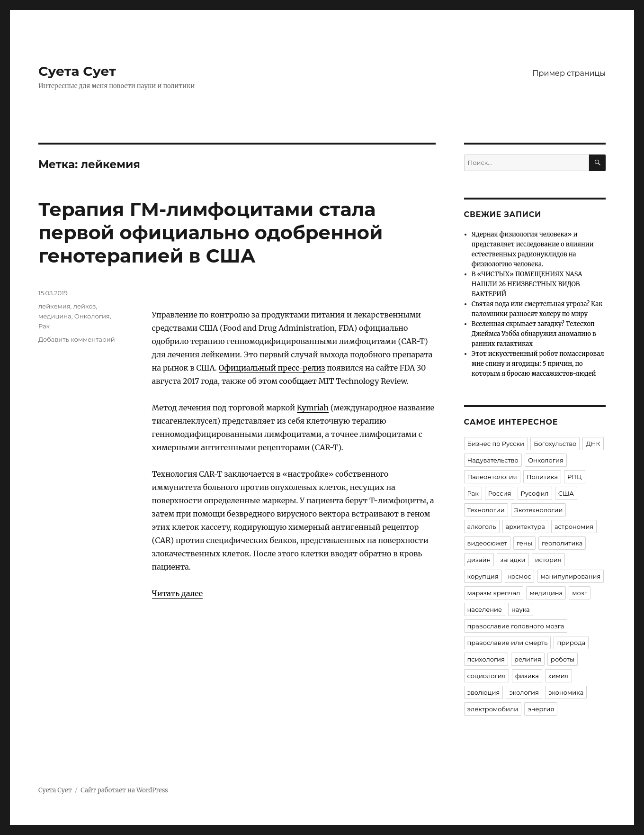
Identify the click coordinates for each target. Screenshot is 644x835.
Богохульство (555, 444)
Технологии (486, 510)
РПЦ (575, 477)
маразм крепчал (494, 593)
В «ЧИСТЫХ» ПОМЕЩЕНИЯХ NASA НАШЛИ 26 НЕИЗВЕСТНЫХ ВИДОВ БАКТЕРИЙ (527, 284)
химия (559, 676)
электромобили (493, 709)
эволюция (484, 692)
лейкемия (54, 306)
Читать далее (178, 593)
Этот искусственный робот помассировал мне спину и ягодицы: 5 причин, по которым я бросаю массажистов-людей (538, 364)
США (566, 493)
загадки (513, 560)
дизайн (479, 560)
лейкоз (85, 306)
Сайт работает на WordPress (124, 790)
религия (528, 659)
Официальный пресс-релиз (272, 368)
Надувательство (493, 460)
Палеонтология (492, 477)
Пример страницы (569, 73)
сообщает (298, 381)
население (485, 609)
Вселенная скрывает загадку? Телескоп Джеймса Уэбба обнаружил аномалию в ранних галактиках (534, 334)
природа (571, 643)
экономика (566, 692)
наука (521, 609)
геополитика (562, 543)
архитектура (525, 526)
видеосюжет (487, 543)
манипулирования (571, 576)
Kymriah (313, 408)
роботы (563, 659)
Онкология (92, 316)
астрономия (574, 526)
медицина (55, 316)
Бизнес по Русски (496, 444)
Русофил (535, 493)
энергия (541, 709)
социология (487, 676)
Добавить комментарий (77, 339)
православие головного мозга (516, 626)
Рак (44, 326)
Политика (542, 477)
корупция (483, 576)
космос (520, 576)
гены (524, 543)
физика (527, 676)
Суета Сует (77, 71)
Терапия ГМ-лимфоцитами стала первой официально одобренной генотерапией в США (211, 232)
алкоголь (482, 526)
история (548, 560)
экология (524, 692)
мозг (580, 593)
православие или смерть (508, 643)
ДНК (593, 444)
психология (486, 659)
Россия (500, 493)
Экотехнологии (539, 510)
